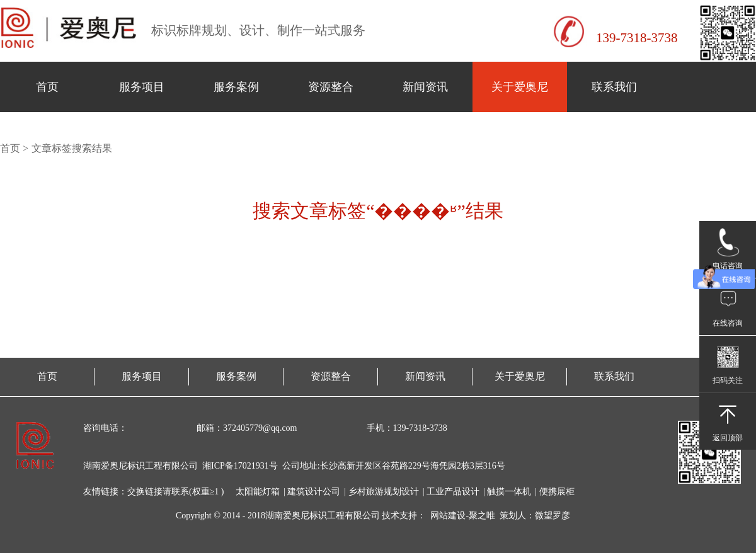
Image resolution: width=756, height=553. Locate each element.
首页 (47, 87)
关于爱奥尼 (520, 87)
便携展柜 (557, 492)
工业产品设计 (453, 492)
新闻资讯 (425, 87)
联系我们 (614, 87)
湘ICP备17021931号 (240, 466)
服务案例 (236, 87)
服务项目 (142, 87)
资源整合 (331, 87)
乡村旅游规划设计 (384, 492)
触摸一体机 (509, 492)
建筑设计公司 (314, 492)
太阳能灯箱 (258, 492)
